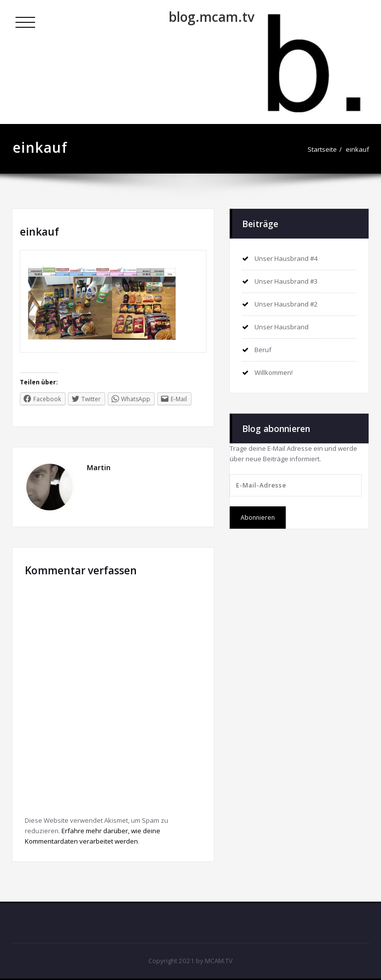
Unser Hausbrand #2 (286, 304)
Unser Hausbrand (282, 327)
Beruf (263, 350)
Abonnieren (258, 518)
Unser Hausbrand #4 (286, 258)
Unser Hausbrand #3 (286, 281)
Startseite (322, 149)
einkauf (357, 149)
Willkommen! (274, 372)
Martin (99, 467)
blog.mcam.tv (212, 17)
